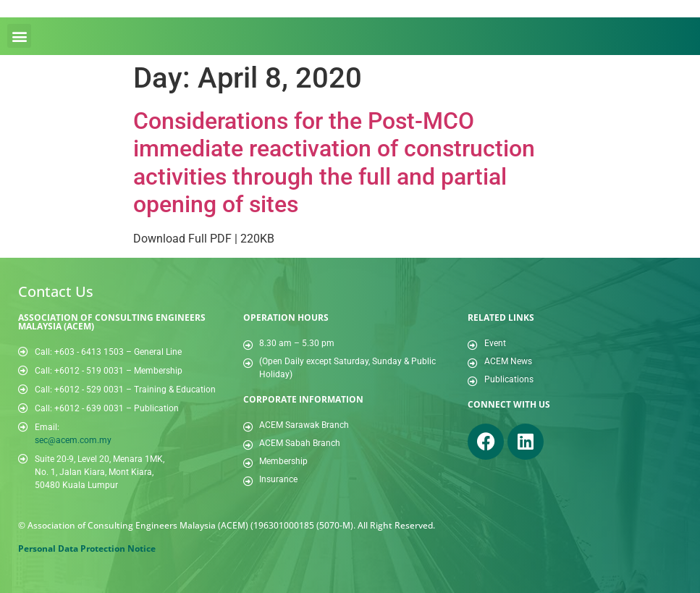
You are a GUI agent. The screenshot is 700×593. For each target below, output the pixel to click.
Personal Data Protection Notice (87, 548)
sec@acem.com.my (73, 440)
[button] (19, 36)
